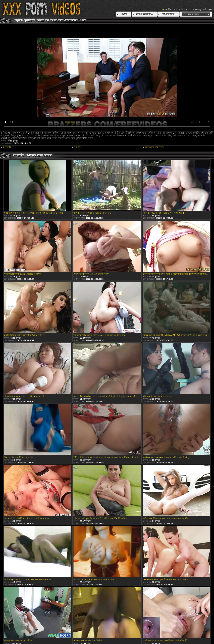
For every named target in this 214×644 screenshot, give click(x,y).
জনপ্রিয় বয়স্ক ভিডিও (144, 14)
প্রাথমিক (124, 14)
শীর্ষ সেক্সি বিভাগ (168, 14)
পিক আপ (78, 147)
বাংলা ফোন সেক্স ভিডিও (155, 147)
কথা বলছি (7, 147)
